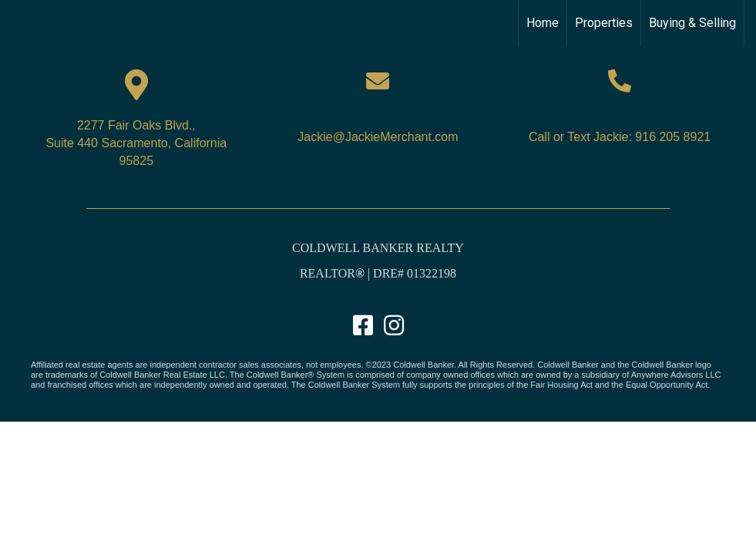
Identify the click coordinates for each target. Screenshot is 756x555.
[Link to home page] (20, 23)
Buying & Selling (692, 23)
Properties (604, 23)
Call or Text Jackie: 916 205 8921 (620, 137)
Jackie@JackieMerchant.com (378, 137)
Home (543, 23)
